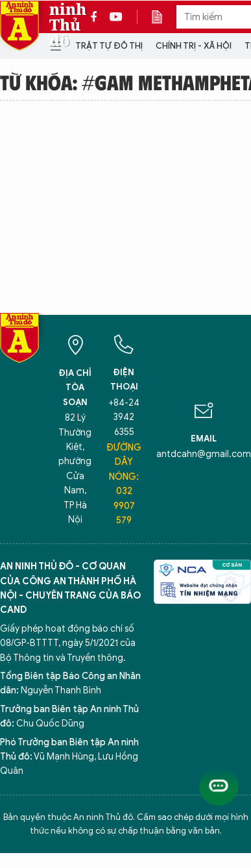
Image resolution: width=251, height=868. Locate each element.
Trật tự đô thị (109, 46)
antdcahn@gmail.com (204, 454)
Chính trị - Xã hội (194, 46)
